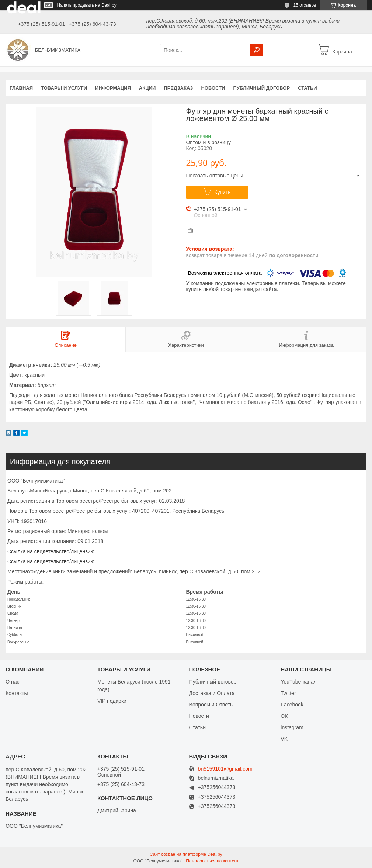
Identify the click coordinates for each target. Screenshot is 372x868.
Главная (21, 88)
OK (284, 716)
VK (284, 739)
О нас (12, 682)
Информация (113, 88)
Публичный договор (261, 88)
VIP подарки (112, 701)
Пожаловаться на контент (212, 861)
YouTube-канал (299, 682)
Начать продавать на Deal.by (87, 5)
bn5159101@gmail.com (225, 769)
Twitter (288, 693)
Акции (147, 88)
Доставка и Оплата (212, 693)
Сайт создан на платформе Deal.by (186, 854)
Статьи (307, 88)
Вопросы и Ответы (211, 705)
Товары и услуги (64, 88)
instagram (292, 727)
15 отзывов (305, 5)
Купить (222, 192)
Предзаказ (178, 88)
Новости (213, 88)
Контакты (17, 693)
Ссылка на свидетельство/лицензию (51, 551)
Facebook (292, 705)
